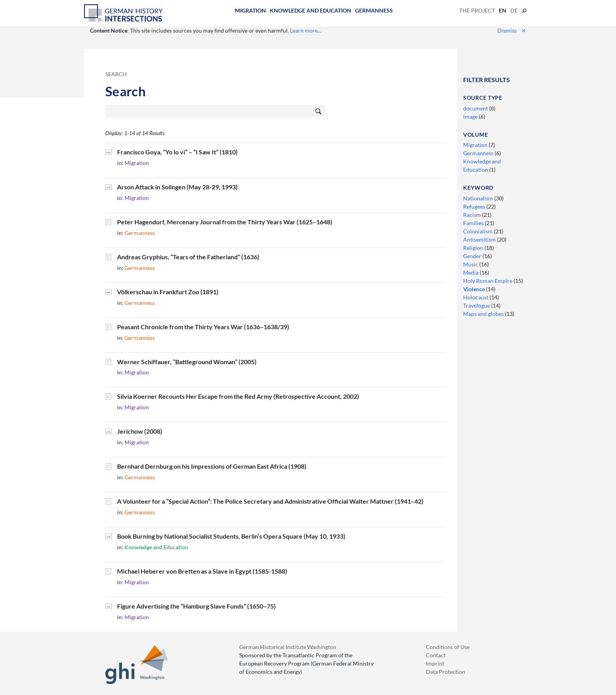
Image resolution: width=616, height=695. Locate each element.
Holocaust (476, 297)
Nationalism (479, 198)
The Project (477, 10)
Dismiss (512, 30)
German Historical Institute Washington (288, 647)
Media (471, 272)
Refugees (475, 206)
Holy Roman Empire (488, 281)
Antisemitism (480, 239)
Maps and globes (484, 314)
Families (474, 223)
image (471, 116)
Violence (475, 289)
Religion (474, 248)
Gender (473, 256)
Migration (250, 10)
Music (471, 264)
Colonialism (478, 231)
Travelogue (477, 305)
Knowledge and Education (311, 10)
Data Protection (445, 672)
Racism (473, 215)
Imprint (435, 663)
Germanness (374, 10)
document (476, 108)
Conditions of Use (448, 647)
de (514, 10)
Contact (436, 655)
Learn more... (306, 30)
